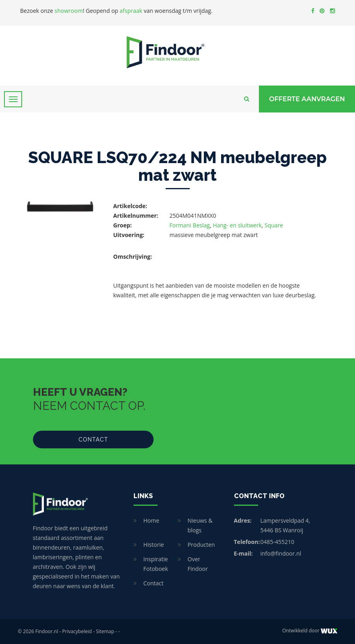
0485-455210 (278, 542)
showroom (69, 11)
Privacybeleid (77, 631)
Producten (201, 545)
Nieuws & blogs (200, 525)
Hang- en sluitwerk (237, 225)
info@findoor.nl (281, 553)
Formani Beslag (190, 225)
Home (152, 520)
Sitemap (105, 631)
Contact (93, 440)
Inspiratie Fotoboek (156, 564)
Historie (154, 545)
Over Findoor (198, 564)
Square (274, 225)
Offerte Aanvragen (307, 99)
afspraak (131, 11)
